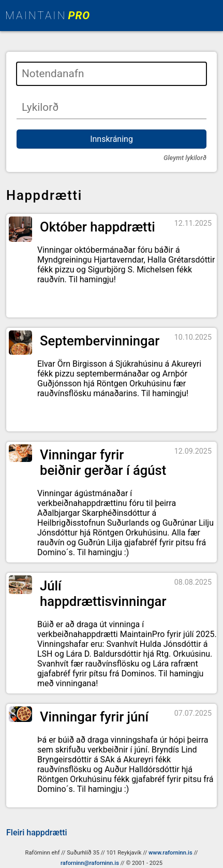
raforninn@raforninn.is (90, 863)
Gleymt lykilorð (185, 158)
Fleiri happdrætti (37, 833)
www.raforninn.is (170, 853)
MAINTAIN (48, 16)
